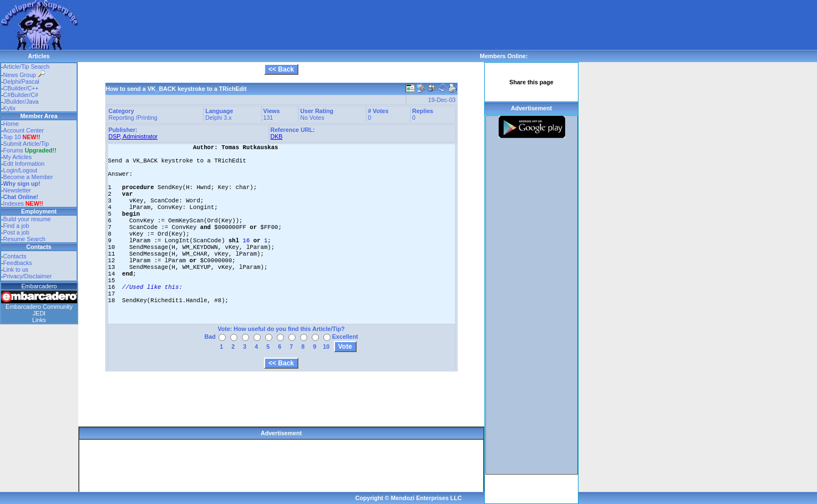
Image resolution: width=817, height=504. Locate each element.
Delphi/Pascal (21, 82)
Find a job (16, 226)
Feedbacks (18, 263)
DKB (277, 136)
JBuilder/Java (21, 101)
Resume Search (24, 239)
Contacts (15, 256)
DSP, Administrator (133, 136)
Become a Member (28, 177)
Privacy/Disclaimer (28, 276)
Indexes (14, 203)
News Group (24, 75)
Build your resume (27, 219)
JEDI (39, 313)
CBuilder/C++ (21, 88)
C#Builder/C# (21, 95)
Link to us (16, 269)
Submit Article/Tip (26, 144)
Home (11, 124)
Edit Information (24, 164)
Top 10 (12, 137)
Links (39, 320)
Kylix (10, 108)
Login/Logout (21, 170)
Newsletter (17, 190)
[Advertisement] (280, 25)
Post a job (16, 232)
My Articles (18, 157)
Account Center (24, 130)
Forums (30, 150)
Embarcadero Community (39, 307)
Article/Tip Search (27, 67)
